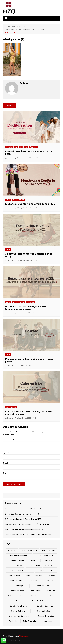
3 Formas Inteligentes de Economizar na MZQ (23, 519)
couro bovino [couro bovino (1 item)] (49, 560)
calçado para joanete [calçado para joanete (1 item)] (19, 555)
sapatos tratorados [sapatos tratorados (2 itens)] (46, 616)
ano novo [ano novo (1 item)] (12, 550)
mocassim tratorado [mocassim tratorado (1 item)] (16, 591)
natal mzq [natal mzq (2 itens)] (51, 591)
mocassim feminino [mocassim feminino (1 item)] (44, 586)
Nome (6, 453)
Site (5, 473)
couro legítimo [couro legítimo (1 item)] (34, 565)
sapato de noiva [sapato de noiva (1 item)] (18, 611)
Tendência (34, 147)
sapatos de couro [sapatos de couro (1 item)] (44, 611)
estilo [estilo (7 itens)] (28, 576)
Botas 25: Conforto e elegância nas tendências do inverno (26, 308)
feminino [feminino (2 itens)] (39, 576)
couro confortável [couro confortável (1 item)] (15, 565)
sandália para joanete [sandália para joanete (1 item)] (19, 606)
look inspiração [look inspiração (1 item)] (18, 586)
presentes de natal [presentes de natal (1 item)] (28, 596)
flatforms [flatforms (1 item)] (51, 576)
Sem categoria (11, 407)
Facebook (7, 640)
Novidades (23, 147)
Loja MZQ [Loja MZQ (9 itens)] (50, 581)
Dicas (8, 200)
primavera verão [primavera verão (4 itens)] (48, 596)
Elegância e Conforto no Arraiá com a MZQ (30, 204)
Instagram (17, 640)
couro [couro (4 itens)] (34, 560)
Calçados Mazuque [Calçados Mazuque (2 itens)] (16, 560)
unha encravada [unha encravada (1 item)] (30, 621)
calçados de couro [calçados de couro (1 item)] (45, 555)
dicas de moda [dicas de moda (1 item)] (14, 576)
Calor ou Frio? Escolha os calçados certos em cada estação (28, 534)
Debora (10, 158)
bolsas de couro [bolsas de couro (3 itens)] (49, 550)
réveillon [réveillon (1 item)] (15, 601)
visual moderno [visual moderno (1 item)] (49, 621)
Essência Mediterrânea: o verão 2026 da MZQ (23, 509)
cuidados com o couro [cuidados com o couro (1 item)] (20, 571)
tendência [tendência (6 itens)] (13, 621)
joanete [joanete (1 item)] (34, 581)
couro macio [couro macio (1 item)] (50, 565)
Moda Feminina (11, 147)
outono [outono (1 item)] (11, 596)
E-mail (6, 463)
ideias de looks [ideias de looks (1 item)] (16, 581)
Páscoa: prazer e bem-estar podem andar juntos (24, 529)
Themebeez (24, 636)
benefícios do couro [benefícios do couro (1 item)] (29, 550)
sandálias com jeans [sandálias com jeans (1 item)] (45, 606)
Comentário (8, 440)
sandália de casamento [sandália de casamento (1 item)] (42, 601)
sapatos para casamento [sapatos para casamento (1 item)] (19, 616)
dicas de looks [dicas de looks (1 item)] (46, 571)
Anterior (10, 105)
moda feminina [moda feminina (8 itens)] (35, 591)
